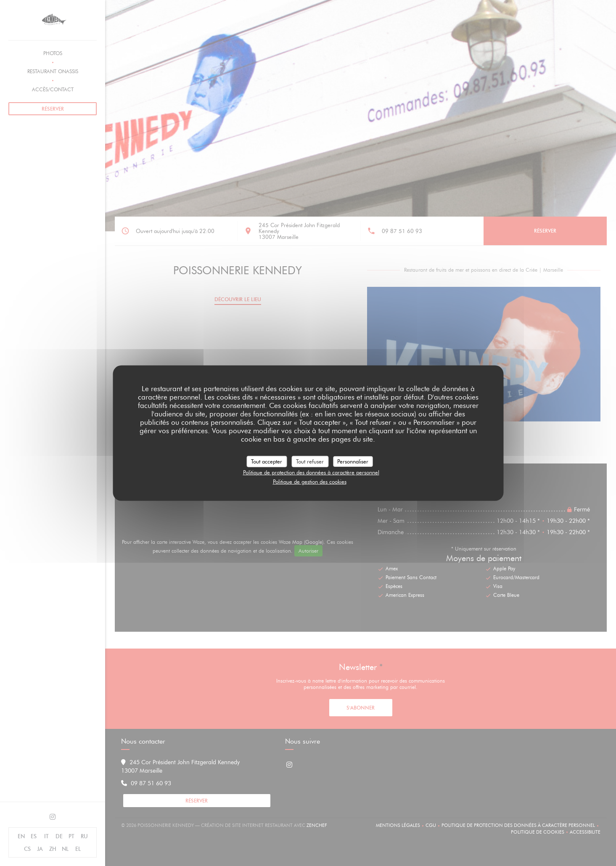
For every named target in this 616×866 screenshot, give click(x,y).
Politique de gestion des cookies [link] (310, 481)
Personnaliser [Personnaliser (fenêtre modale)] (353, 461)
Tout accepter (267, 461)
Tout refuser (310, 461)
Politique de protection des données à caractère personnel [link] (311, 472)
